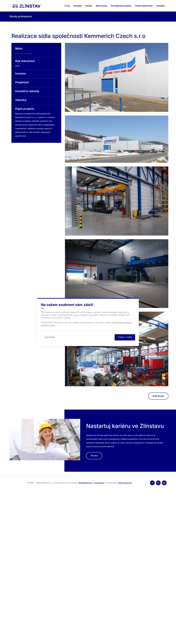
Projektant (22, 82)
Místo (19, 48)
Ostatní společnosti (144, 6)
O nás (67, 6)
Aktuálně (78, 6)
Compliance (99, 483)
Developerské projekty (121, 6)
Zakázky (21, 100)
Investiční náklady (27, 91)
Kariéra (89, 6)
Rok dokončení (25, 61)
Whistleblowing (85, 483)
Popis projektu (25, 109)
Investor (21, 74)
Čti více (94, 456)
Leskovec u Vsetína (24, 53)
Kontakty (161, 6)
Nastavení (50, 337)
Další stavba (158, 396)
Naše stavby (101, 6)
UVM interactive (125, 483)
